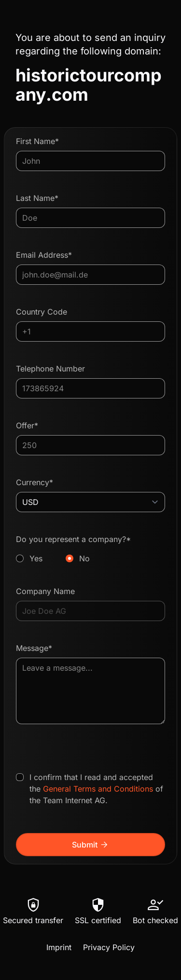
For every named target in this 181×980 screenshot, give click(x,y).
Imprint (59, 947)
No (84, 558)
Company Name (45, 591)
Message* (34, 648)
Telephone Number (50, 369)
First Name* (37, 141)
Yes (36, 558)
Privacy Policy (109, 947)
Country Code (42, 312)
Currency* (35, 482)
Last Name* (37, 198)
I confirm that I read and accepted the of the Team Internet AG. (96, 789)
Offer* (27, 425)
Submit (90, 845)
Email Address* (44, 255)
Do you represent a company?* (90, 549)
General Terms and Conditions (98, 789)
